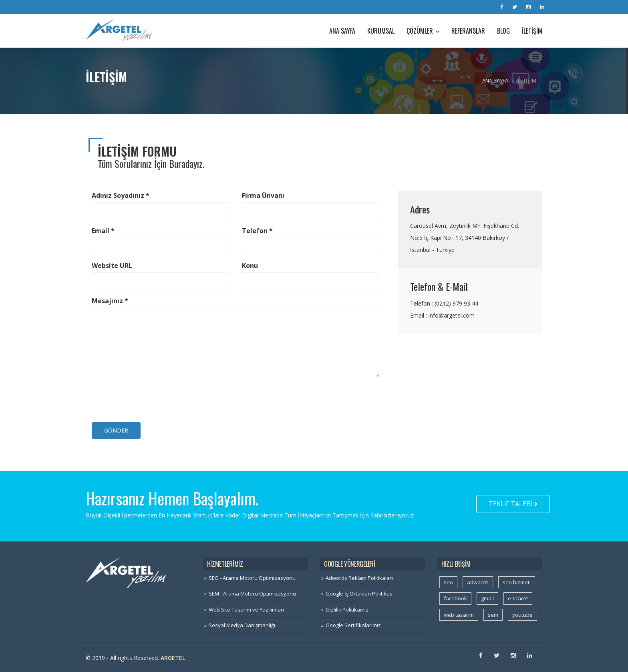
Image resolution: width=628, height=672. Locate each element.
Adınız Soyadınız (121, 195)
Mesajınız (110, 301)
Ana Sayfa (342, 31)
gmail (487, 598)
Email (103, 231)
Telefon (257, 231)
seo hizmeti (517, 582)
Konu (250, 266)
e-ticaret (518, 598)
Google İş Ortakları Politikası (360, 594)
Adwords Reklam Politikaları (359, 578)
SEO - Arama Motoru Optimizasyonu (252, 578)
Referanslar (468, 31)
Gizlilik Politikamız (347, 610)
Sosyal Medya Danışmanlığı (242, 625)
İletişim (532, 31)
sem (493, 615)
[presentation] (153, 399)
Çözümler (423, 31)
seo (448, 582)
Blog (503, 31)
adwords (478, 582)
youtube (522, 615)
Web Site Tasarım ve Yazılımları (246, 610)
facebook (455, 598)
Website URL (112, 266)
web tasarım (459, 615)
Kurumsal (381, 31)
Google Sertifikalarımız (353, 625)
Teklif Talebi (513, 504)
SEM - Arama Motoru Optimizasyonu (252, 594)
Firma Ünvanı (263, 195)
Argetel (173, 658)
